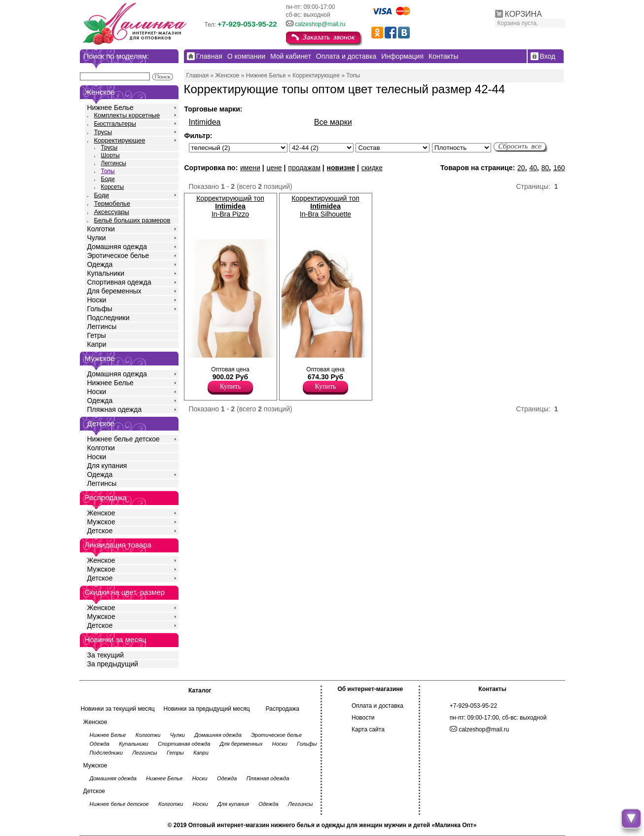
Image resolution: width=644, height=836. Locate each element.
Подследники (108, 318)
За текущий (106, 655)
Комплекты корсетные (127, 115)
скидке (372, 168)
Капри (97, 344)
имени (250, 168)
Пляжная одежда (115, 409)
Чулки (97, 238)
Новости (363, 718)
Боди (108, 179)
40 (533, 168)
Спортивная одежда (119, 282)
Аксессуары (112, 212)
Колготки (101, 229)
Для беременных (114, 291)
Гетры (97, 335)
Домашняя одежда (117, 247)
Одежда (100, 264)
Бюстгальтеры (115, 124)
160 (559, 168)
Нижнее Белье (110, 108)
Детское (101, 423)
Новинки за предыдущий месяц (207, 709)
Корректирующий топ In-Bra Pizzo (230, 206)
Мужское (101, 522)
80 (545, 168)
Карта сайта (368, 729)
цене (274, 168)
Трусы (103, 132)
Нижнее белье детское (124, 439)
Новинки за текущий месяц (118, 709)
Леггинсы (114, 163)
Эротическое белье (118, 255)
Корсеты (113, 187)
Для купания (107, 466)
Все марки (333, 122)
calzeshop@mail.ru (320, 24)
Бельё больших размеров (132, 220)
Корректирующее (120, 140)
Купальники (106, 273)
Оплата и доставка (377, 706)
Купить (231, 386)
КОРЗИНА (523, 14)
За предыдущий (113, 664)
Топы (108, 171)
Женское (101, 513)
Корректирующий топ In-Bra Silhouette (325, 206)
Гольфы (100, 309)
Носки (97, 300)
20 (521, 168)
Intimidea (205, 122)
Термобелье (112, 203)
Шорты (110, 155)
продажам (304, 168)
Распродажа (283, 709)
